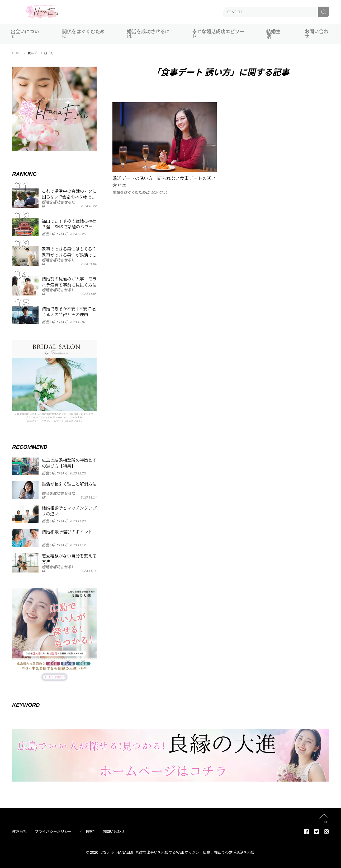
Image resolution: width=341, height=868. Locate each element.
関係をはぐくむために (83, 34)
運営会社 (20, 832)
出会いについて (25, 34)
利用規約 (87, 832)
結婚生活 (273, 34)
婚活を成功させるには (148, 34)
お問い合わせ (316, 34)
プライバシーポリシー (53, 832)
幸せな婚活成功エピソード (218, 34)
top (324, 822)
